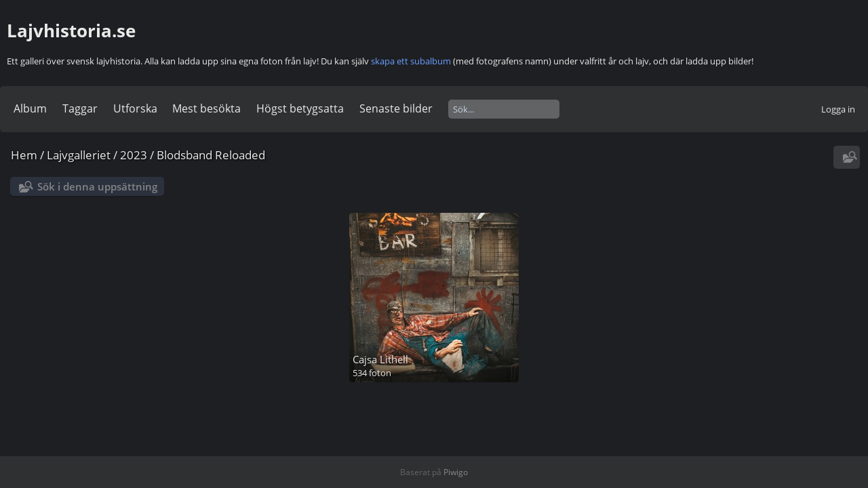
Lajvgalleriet (79, 155)
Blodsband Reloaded (211, 155)
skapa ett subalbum (411, 61)
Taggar (80, 108)
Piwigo (456, 472)
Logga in (838, 109)
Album (30, 108)
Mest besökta (206, 108)
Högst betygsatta (300, 108)
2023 (134, 155)
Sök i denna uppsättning (97, 186)
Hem (24, 155)
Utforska (135, 108)
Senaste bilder (396, 108)
